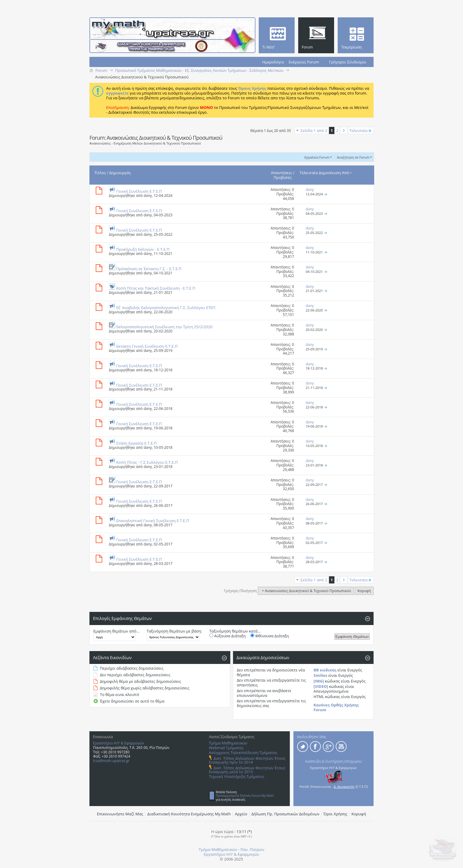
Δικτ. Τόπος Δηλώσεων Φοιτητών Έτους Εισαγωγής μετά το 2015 (247, 770)
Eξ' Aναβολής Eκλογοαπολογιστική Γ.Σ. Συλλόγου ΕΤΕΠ (166, 308)
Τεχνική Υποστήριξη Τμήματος (237, 776)
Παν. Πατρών (252, 849)
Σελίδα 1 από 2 (314, 130)
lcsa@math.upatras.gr (111, 761)
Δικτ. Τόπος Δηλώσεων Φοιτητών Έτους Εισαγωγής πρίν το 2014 (247, 760)
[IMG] (319, 681)
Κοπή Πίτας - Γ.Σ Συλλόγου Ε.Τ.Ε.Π (147, 462)
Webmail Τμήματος (226, 748)
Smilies (320, 675)
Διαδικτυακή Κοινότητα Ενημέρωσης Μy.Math (189, 814)
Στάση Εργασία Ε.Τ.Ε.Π (136, 443)
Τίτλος (100, 173)
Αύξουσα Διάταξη (228, 636)
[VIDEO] (321, 686)
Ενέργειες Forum (304, 62)
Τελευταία (361, 130)
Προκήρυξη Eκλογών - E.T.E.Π (143, 249)
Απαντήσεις (282, 173)
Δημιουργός (120, 173)
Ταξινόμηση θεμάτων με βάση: (174, 631)
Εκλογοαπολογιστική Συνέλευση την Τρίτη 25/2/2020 (164, 327)
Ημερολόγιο (273, 62)
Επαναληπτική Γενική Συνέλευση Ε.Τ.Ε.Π (153, 521)
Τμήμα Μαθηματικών (228, 743)
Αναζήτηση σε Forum (353, 157)
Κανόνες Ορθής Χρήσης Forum (336, 707)
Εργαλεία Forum (317, 157)
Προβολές (283, 177)
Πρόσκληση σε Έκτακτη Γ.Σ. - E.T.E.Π (149, 269)
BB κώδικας (325, 670)
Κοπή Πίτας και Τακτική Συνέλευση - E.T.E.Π (156, 288)
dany (148, 196)
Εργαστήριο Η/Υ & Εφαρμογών (119, 743)
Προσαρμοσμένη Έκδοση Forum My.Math (245, 796)
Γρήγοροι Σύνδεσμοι (348, 62)
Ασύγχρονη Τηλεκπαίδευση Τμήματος (243, 753)
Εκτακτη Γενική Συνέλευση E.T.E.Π (147, 346)
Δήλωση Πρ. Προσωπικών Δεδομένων (285, 814)
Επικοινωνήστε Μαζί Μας (120, 814)
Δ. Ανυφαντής (344, 786)
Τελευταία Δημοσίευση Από (326, 173)
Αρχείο (241, 814)
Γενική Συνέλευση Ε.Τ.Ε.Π (139, 191)
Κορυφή (364, 591)
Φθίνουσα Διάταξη (270, 636)
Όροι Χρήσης (336, 814)
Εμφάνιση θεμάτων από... (116, 631)
